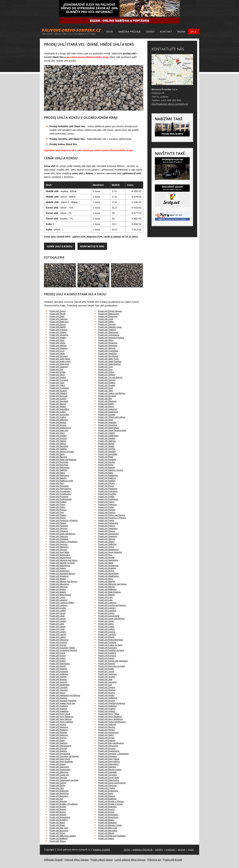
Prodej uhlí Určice (57, 372)
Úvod (109, 31)
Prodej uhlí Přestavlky (59, 486)
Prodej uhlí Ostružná (59, 531)
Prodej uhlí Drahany (58, 751)
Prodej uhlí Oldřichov (107, 544)
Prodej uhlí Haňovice (59, 735)
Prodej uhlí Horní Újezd (60, 714)
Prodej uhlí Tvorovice (59, 380)
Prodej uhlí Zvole (106, 319)
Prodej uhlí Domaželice (60, 754)
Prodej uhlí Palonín (106, 526)
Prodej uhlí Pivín (57, 513)
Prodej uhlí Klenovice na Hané (111, 666)
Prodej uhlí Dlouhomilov (60, 770)
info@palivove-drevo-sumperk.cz (170, 104)
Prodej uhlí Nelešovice (108, 560)
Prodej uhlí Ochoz (106, 547)
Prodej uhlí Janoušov (107, 682)
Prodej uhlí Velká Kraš (59, 364)
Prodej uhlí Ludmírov (107, 603)
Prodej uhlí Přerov (106, 486)
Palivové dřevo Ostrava (77, 860)
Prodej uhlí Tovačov (58, 391)
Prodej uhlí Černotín (58, 778)
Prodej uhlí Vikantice (59, 348)
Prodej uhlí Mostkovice (60, 571)
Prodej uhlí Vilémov (58, 346)
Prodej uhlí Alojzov (58, 841)
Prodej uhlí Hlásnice (58, 733)
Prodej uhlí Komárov (107, 656)
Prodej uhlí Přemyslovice (60, 489)
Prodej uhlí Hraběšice (59, 711)
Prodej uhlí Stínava (58, 425)
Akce (193, 31)
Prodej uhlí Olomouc (59, 544)
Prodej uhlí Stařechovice (60, 428)
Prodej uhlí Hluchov (107, 727)
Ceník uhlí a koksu (60, 246)
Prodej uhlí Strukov (58, 422)
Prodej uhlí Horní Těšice (109, 714)
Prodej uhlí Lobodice (107, 611)
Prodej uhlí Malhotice (107, 589)
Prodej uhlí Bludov (106, 820)
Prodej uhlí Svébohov (108, 409)
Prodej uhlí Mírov (106, 579)
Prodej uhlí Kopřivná (107, 653)
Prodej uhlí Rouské (106, 462)
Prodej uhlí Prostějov (107, 494)
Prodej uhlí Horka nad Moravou (112, 722)
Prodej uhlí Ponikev (58, 502)
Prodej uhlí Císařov (107, 788)
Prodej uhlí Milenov (107, 581)
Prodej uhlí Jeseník (107, 677)
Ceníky (150, 31)
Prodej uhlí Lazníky (58, 634)
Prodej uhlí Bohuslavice (60, 817)
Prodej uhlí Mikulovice (59, 584)
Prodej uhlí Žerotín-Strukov (110, 311)
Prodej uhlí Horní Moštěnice (110, 719)
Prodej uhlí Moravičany (108, 574)
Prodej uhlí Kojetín (58, 661)
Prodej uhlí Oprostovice (108, 534)
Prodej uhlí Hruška (106, 695)
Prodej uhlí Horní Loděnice (61, 722)
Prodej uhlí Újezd (57, 375)
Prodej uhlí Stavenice (107, 425)
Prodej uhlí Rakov (57, 473)
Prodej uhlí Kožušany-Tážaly (62, 648)
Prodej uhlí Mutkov (58, 568)
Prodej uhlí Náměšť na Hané (62, 563)
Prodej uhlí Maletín (58, 592)
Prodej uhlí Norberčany (60, 555)
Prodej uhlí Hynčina (107, 690)
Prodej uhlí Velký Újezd (60, 359)
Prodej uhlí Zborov (58, 324)
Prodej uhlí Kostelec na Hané (111, 650)
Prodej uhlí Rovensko (59, 462)
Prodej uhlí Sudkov (58, 417)
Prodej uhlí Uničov (106, 372)
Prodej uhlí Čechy (57, 786)
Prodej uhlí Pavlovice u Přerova (112, 518)
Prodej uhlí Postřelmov (108, 499)
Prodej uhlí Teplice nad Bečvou (112, 393)
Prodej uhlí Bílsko (57, 825)
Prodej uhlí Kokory (106, 658)
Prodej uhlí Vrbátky (58, 338)
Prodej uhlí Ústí (56, 369)
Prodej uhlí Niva (105, 555)
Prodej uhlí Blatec (57, 823)
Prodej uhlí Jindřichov (59, 674)
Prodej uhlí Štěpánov (107, 401)
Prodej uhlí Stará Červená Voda (112, 430)
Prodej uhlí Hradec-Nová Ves (62, 703)
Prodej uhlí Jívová (106, 672)
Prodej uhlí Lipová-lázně (109, 616)
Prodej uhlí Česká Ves (59, 775)
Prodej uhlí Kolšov (58, 658)
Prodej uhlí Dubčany (58, 743)
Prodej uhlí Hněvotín (107, 725)
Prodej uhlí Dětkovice (59, 772)
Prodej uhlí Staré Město (108, 428)
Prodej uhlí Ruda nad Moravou (63, 460)
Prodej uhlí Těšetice (58, 393)
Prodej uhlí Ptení (57, 483)
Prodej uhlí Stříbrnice (59, 420)
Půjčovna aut (154, 860)
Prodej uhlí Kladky (106, 669)
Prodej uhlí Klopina (106, 664)
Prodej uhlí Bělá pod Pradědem (112, 836)
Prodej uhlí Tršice (57, 385)
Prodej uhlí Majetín (106, 595)
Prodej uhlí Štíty (105, 399)
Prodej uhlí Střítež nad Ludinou (112, 417)
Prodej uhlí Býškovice (59, 791)
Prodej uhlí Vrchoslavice (109, 335)
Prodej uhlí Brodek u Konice (110, 804)
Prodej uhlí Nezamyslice (60, 558)
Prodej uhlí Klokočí (58, 666)
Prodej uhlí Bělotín (106, 833)
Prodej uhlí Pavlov (106, 521)
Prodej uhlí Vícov (57, 351)
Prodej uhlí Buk (56, 799)
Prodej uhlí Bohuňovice (108, 817)
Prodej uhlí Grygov (106, 738)
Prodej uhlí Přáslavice (108, 489)
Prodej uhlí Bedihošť (59, 839)
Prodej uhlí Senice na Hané (62, 452)
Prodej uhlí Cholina (106, 687)
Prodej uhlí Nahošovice (60, 566)
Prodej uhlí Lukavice (58, 600)
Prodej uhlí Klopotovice (60, 664)
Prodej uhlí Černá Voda (108, 778)
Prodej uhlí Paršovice (59, 526)
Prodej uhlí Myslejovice (108, 566)
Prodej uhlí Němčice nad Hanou (63, 560)
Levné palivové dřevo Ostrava (130, 860)
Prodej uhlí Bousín (58, 812)
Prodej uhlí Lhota (57, 629)
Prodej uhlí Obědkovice (108, 550)
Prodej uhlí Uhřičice (107, 375)
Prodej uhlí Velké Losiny (60, 362)
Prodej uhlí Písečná (107, 513)
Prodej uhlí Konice (58, 656)
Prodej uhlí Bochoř (106, 812)
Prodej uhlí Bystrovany (108, 791)
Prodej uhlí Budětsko (107, 799)
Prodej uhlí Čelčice (58, 783)
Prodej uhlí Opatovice (108, 536)
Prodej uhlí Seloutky (107, 452)
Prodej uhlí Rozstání (107, 460)
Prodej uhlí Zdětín (106, 322)
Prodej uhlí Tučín (57, 383)
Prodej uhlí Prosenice (59, 497)
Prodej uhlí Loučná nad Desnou (112, 605)
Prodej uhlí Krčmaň (58, 645)
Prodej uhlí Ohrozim (58, 550)
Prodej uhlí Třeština (107, 383)
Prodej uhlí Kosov (57, 653)
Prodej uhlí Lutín (105, 597)
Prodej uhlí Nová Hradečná (110, 552)
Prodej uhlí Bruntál (173, 860)
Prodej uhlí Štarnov (58, 404)
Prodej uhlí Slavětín (107, 438)
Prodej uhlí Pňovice (58, 510)
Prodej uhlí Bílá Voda (59, 828)
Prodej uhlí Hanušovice (108, 733)
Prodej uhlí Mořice (106, 571)
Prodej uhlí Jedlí (105, 680)
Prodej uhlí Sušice (58, 412)
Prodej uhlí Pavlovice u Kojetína (63, 521)
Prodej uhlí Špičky (106, 404)
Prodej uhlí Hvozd (57, 693)
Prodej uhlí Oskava (106, 531)
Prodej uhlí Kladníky (58, 669)
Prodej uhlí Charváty (59, 690)
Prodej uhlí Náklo (106, 563)
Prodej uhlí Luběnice (59, 605)
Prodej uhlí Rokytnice (59, 465)
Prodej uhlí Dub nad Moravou (111, 743)
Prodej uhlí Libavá (57, 627)
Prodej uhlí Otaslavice (108, 528)
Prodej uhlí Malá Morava (60, 595)
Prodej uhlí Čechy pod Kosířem (112, 783)
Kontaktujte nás (92, 246)
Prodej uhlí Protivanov (108, 491)
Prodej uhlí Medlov (58, 589)
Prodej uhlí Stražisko (107, 422)
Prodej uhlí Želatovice (108, 316)
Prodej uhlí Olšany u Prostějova (63, 542)
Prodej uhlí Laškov (58, 637)
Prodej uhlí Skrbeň (106, 444)
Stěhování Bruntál (53, 860)
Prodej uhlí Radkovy (107, 478)
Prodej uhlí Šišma (106, 407)
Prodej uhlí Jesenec (58, 680)
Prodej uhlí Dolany (58, 764)
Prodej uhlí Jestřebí (58, 677)
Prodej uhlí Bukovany (59, 796)
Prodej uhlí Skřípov (58, 444)
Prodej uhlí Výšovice (59, 330)
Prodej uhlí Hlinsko (106, 730)
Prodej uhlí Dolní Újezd (60, 759)
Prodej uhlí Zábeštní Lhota (110, 327)
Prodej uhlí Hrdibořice (108, 698)
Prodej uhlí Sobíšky (58, 436)
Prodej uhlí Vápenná (59, 367)
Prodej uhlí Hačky (106, 735)
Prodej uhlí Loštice (58, 611)
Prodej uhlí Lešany (58, 632)
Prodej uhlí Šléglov (58, 407)
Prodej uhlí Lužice (57, 597)
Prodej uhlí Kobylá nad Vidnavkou (113, 661)
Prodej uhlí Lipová (57, 619)
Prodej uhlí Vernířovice (108, 356)
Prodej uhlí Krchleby (107, 642)
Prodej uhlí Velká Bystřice (109, 364)
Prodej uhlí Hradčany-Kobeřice (112, 703)
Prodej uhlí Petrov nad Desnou (112, 515)
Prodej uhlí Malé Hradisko (109, 592)
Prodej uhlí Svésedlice (59, 409)
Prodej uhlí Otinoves (58, 528)
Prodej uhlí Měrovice (59, 587)
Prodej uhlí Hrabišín (107, 709)
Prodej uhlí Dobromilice (108, 764)
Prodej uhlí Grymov (58, 738)
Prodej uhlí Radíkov (107, 481)
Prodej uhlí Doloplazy (107, 756)
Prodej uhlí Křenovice (59, 640)
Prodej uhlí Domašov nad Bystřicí (64, 756)
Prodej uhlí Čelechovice (109, 780)
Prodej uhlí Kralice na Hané (110, 645)
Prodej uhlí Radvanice (59, 475)
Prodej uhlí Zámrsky (107, 324)
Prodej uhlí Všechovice (108, 332)
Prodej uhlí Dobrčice (107, 767)
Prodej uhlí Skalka (106, 446)
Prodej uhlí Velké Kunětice (110, 362)
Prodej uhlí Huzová (106, 693)
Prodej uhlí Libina (106, 624)
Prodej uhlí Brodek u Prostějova (63, 804)
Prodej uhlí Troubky (107, 385)
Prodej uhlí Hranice (107, 701)
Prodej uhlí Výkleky (58, 332)
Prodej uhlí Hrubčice (58, 698)
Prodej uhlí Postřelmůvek (60, 499)
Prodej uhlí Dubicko (107, 740)
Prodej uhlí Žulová (58, 311)
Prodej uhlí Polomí (106, 502)
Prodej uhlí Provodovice (60, 491)
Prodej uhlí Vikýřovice (108, 346)
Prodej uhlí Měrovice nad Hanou (112, 584)
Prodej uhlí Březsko (58, 801)
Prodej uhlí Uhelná (58, 377)
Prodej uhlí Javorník (58, 682)
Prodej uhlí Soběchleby (108, 436)
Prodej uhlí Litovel (57, 613)
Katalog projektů (101, 850)
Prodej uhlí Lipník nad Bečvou (111, 619)
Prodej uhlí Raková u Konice (111, 470)
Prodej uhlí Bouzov (106, 809)
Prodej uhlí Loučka (58, 608)
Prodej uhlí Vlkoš (57, 340)
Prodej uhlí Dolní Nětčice (109, 762)
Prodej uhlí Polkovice (107, 505)
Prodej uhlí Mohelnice (59, 576)
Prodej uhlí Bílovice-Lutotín (110, 825)
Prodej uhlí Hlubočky (59, 730)
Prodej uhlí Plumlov (107, 510)
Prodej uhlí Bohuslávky (108, 815)
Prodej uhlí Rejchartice (60, 468)
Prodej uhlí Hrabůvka (107, 706)
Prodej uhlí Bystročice (59, 793)
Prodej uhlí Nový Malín (60, 552)
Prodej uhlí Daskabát (107, 772)
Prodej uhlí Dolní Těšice (109, 759)
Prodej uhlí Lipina (106, 621)
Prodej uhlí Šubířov (58, 399)
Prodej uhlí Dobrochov (59, 767)
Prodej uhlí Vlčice (106, 340)
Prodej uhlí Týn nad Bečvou (110, 377)
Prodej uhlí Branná (58, 809)
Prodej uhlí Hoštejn (106, 711)
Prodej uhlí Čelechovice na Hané (64, 780)
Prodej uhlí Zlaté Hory (59, 322)
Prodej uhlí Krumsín (58, 642)
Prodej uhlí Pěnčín (58, 518)
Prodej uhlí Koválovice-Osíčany (63, 650)
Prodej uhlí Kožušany (107, 648)
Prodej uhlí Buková (106, 796)
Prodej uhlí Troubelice (59, 388)
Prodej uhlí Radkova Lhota (61, 481)
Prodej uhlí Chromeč (59, 687)
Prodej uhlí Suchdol (107, 415)
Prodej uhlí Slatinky (58, 441)
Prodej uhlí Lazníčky (107, 634)
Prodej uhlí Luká (105, 600)
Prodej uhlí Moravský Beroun (62, 574)
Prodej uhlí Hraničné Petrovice (63, 701)
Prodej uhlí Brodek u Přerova (111, 801)
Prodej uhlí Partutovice (108, 523)
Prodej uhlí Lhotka (106, 627)
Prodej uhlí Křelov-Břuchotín (111, 640)
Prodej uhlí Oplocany (59, 536)
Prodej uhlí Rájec (106, 473)
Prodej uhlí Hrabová (58, 709)
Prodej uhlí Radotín (58, 478)
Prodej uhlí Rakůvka (58, 470)
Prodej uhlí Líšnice (106, 613)
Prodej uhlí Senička (107, 449)
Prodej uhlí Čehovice (107, 786)
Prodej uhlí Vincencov (108, 343)
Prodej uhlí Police (57, 507)
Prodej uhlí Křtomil (106, 637)
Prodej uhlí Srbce (57, 433)
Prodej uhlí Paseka (58, 523)
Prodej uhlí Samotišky (108, 454)
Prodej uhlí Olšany (106, 542)
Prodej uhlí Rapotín (107, 468)
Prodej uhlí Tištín (105, 391)
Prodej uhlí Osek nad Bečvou (62, 534)
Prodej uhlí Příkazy (106, 483)
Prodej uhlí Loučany (107, 608)
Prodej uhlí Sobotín (107, 433)
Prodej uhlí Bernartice (108, 831)
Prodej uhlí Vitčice (57, 343)
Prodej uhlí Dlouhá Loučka (110, 770)
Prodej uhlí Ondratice (59, 539)
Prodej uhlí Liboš (57, 624)
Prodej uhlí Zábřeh (58, 327)
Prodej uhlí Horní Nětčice (60, 719)
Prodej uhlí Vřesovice (59, 335)
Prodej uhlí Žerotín (58, 314)
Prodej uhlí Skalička (58, 449)
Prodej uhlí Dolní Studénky (61, 762)
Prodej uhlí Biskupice (107, 823)
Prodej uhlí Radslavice (108, 475)
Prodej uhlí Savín (57, 454)
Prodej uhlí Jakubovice (60, 685)
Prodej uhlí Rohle (106, 465)
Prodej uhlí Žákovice (59, 319)
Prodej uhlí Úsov (105, 369)
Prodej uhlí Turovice (107, 380)
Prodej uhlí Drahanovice (109, 751)
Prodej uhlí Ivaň (105, 685)
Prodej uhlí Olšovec (107, 539)
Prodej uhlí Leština (106, 629)
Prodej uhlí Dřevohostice (60, 746)
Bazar (181, 31)
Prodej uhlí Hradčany (59, 706)
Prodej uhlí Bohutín (58, 815)
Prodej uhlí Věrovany (59, 356)
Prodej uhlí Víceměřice (108, 351)
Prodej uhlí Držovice (58, 748)
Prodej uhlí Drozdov (107, 748)
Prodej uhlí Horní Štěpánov (61, 717)
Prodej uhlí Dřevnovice (108, 746)
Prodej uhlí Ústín (105, 367)
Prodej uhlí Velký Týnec (108, 359)
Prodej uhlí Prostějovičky (60, 494)
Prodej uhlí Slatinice (107, 441)
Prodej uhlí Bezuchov (59, 831)
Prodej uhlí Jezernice (107, 674)
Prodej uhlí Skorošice (59, 446)
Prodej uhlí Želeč (57, 316)
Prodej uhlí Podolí (106, 507)
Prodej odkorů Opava (102, 860)
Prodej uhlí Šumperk (107, 396)
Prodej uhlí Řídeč (106, 457)
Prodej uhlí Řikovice (58, 457)
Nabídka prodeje (129, 31)
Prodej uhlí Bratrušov (107, 807)
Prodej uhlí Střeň (105, 420)
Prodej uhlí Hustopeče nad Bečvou (65, 695)
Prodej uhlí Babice (106, 839)
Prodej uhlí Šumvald (58, 396)
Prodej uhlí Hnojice (58, 725)
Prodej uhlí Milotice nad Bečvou (63, 581)
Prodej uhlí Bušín (106, 793)
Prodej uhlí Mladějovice (108, 576)
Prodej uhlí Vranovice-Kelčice (111, 338)
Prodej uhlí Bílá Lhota (108, 828)
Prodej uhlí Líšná (57, 616)
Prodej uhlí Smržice (58, 438)
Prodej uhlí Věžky (57, 354)
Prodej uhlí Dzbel (57, 740)
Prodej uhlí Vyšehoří (107, 330)
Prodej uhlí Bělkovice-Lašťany (63, 836)
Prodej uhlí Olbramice (59, 547)
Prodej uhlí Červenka (107, 775)
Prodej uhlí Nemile (106, 558)
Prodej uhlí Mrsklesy (107, 568)
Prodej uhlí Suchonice (59, 415)
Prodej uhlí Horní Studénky (110, 717)
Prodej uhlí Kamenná (59, 672)
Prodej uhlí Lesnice (107, 632)
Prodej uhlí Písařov (58, 515)
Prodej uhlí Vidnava (107, 348)
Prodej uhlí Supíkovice (108, 412)
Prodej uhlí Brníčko (58, 807)
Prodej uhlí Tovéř (106, 388)
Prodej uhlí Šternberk (59, 401)
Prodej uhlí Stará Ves (59, 430)
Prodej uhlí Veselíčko (107, 354)
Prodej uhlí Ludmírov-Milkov (62, 603)
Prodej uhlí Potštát (106, 497)
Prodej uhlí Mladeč (58, 579)
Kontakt (166, 31)
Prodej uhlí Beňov (57, 833)
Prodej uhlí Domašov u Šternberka (113, 754)
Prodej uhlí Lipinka (58, 621)
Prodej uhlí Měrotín (106, 587)
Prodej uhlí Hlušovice (59, 727)
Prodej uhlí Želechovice (108, 314)
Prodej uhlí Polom (57, 505)
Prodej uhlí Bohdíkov (59, 820)
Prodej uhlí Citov (57, 788)
